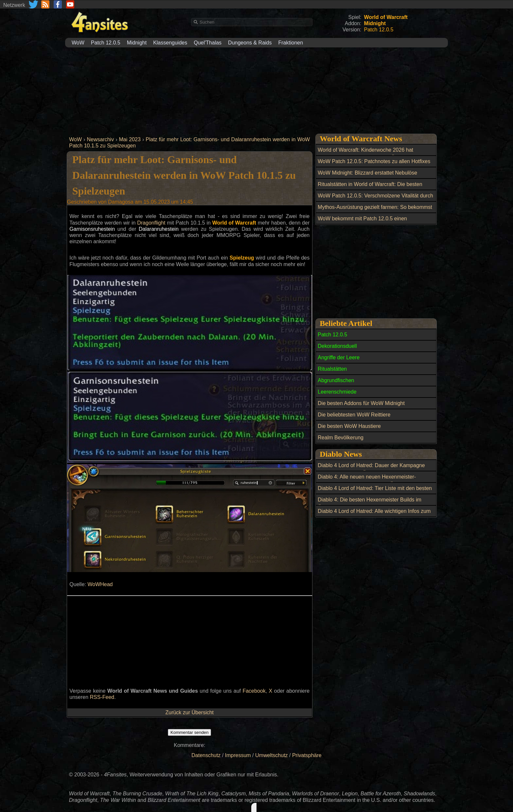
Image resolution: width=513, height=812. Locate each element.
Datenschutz (206, 755)
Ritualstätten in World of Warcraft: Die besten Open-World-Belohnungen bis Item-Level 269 (370, 188)
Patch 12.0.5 (106, 43)
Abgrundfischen (336, 380)
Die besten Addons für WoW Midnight (361, 403)
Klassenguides (170, 43)
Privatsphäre (307, 755)
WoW (78, 43)
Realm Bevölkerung (341, 438)
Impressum (238, 755)
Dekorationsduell (337, 346)
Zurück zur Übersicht (189, 712)
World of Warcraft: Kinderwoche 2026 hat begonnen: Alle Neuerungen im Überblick (365, 154)
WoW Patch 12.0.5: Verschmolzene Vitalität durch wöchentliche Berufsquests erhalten (375, 199)
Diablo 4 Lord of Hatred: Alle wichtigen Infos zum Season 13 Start (374, 515)
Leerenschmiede (337, 392)
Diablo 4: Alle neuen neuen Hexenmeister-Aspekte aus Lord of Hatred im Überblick (367, 481)
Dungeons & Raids (250, 43)
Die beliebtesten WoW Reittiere (354, 415)
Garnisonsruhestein (92, 229)
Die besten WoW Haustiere (349, 426)
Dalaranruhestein (159, 229)
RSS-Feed (102, 697)
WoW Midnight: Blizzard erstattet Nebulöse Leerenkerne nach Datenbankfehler (367, 177)
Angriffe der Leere (339, 357)
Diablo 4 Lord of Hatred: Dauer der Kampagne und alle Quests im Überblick (371, 469)
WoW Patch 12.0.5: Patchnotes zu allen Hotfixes (374, 161)
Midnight (137, 43)
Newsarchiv (100, 139)
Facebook (254, 691)
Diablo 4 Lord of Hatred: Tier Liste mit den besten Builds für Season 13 (375, 492)
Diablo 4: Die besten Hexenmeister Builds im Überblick (370, 503)
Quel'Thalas (208, 43)
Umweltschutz (272, 755)
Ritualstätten (332, 369)
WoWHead (100, 584)
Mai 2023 (130, 139)
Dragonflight (151, 223)
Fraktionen (291, 43)
